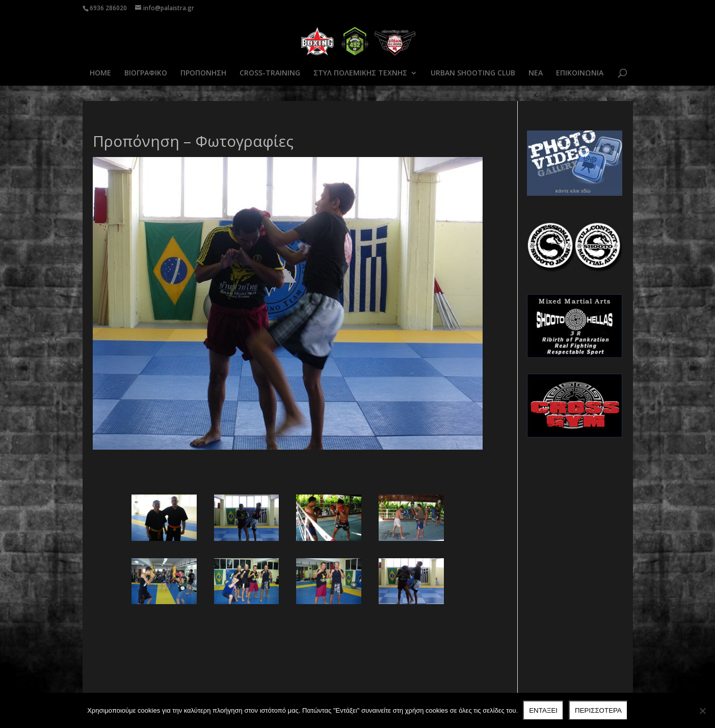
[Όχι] (702, 711)
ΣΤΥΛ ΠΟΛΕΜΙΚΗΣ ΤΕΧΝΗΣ (360, 73)
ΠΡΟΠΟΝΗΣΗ (203, 73)
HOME (100, 73)
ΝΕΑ (536, 73)
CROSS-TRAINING (270, 73)
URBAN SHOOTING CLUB (473, 73)
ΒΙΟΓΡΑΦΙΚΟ (146, 73)
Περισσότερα (598, 710)
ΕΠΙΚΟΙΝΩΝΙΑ (580, 73)
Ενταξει (543, 710)
